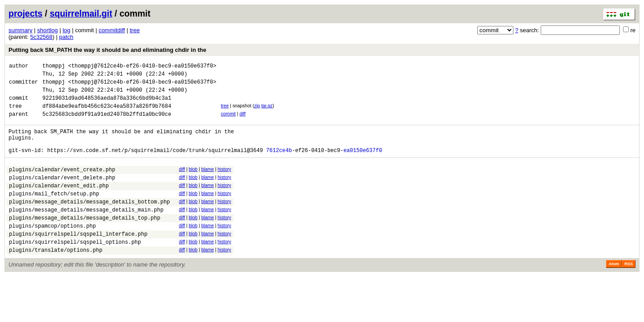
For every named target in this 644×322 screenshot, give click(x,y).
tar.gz (267, 112)
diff (242, 122)
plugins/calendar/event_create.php (62, 185)
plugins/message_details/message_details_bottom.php (89, 223)
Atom (614, 293)
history (225, 184)
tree (135, 30)
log (66, 30)
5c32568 (41, 37)
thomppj (54, 67)
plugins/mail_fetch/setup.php (54, 214)
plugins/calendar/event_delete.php (62, 195)
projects (25, 13)
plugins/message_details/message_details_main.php (86, 232)
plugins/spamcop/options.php (52, 251)
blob (193, 184)
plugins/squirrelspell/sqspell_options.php (75, 270)
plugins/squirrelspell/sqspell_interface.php (78, 261)
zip (257, 112)
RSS (629, 293)
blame (208, 184)
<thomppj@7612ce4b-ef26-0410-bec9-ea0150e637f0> (142, 67)
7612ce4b (279, 165)
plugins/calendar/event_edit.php (59, 204)
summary (20, 30)
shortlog (47, 30)
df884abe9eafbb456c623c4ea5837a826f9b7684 (107, 114)
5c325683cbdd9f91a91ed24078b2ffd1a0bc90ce (107, 123)
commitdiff (112, 30)
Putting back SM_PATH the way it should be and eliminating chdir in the (107, 50)
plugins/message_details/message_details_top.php (85, 242)
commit (228, 122)
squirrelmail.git (81, 13)
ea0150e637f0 (363, 165)
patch (66, 37)
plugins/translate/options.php (56, 279)
